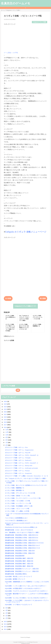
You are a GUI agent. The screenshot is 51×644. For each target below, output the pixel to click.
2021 (6, 414)
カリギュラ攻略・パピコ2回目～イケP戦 (17, 501)
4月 (7, 610)
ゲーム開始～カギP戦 (11, 53)
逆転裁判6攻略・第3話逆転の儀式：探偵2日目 (19, 561)
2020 (6, 417)
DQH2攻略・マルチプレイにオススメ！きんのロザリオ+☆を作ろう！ (26, 591)
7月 (7, 443)
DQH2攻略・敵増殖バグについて (15, 579)
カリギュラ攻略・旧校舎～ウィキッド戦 (17, 496)
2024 (6, 407)
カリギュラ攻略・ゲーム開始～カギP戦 (17, 511)
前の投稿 (43, 298)
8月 (7, 440)
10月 (7, 435)
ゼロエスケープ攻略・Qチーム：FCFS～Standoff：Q (22, 455)
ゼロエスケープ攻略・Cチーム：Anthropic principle (21, 468)
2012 (6, 629)
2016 (6, 427)
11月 (7, 432)
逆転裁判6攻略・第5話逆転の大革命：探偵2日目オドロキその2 (24, 543)
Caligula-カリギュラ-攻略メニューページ (26, 232)
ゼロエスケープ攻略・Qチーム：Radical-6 (18, 460)
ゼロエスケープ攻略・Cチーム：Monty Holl (19, 466)
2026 (6, 401)
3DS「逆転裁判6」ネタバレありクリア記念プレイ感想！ (22, 532)
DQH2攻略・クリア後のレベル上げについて (18, 605)
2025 (6, 404)
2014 (6, 624)
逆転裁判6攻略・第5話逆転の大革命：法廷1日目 (20, 551)
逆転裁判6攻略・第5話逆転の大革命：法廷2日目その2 (22, 538)
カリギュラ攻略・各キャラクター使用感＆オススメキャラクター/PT (26, 485)
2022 (6, 412)
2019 (6, 420)
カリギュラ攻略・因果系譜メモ (15, 490)
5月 (7, 608)
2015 (6, 621)
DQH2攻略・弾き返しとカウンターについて (18, 576)
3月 (7, 613)
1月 (7, 618)
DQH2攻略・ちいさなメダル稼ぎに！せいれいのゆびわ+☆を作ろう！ (26, 598)
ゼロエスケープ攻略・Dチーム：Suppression (19, 450)
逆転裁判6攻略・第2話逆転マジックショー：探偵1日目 (22, 571)
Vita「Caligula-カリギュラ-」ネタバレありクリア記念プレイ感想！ (26, 478)
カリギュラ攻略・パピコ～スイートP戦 (17, 509)
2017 (6, 425)
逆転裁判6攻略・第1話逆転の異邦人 (16, 574)
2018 (6, 422)
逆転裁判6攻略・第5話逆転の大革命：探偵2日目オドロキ (23, 548)
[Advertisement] (25, 38)
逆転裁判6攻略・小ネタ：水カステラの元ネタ (19, 530)
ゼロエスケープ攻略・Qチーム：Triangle (18, 458)
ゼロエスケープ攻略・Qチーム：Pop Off (18, 453)
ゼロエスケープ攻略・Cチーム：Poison (17, 471)
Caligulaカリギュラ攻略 (40, 22)
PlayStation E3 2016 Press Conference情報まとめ (21, 527)
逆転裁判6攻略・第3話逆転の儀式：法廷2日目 (19, 558)
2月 (7, 616)
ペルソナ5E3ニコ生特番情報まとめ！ (16, 518)
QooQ (28, 643)
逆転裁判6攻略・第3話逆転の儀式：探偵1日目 (19, 566)
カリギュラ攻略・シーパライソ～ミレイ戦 (18, 503)
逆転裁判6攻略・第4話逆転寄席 (15, 556)
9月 (7, 437)
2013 (6, 627)
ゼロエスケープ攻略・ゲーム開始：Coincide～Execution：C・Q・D (26, 476)
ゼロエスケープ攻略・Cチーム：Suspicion (18, 473)
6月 (7, 445)
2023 (6, 409)
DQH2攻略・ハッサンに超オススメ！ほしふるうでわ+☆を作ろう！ (26, 586)
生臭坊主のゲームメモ (16, 3)
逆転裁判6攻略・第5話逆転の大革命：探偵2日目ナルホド (23, 545)
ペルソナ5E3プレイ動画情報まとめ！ (16, 521)
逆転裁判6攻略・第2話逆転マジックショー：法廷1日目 (22, 569)
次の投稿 (8, 298)
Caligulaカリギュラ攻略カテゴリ (25, 306)
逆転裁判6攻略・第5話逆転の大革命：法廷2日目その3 (22, 535)
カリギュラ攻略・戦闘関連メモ (15, 488)
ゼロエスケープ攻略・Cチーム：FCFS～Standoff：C (21, 463)
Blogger (28, 637)
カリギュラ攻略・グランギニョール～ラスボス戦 (20, 493)
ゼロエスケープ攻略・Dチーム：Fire (16, 447)
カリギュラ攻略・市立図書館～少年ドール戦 (19, 506)
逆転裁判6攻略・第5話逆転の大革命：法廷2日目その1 (22, 540)
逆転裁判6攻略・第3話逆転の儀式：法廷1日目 (19, 564)
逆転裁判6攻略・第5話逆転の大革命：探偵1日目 (20, 553)
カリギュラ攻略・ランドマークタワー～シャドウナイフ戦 (23, 498)
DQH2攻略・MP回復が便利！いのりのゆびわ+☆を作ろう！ (23, 588)
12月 (7, 430)
